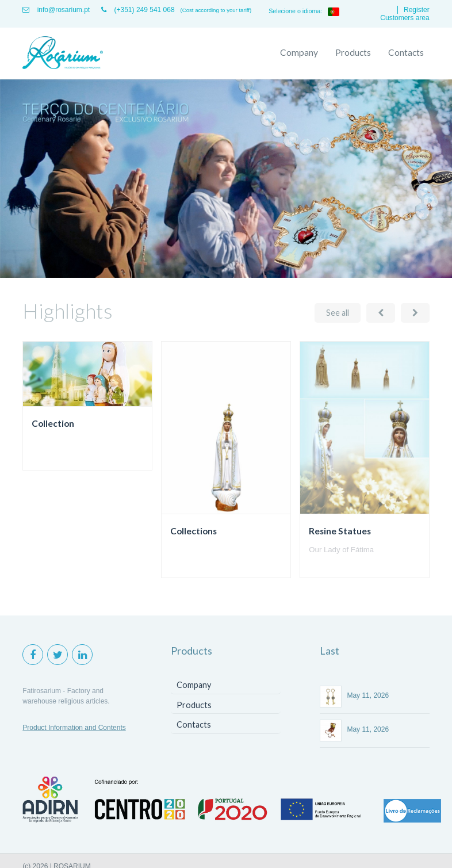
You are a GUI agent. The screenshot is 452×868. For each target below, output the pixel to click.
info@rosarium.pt (56, 10)
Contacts (406, 52)
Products (353, 52)
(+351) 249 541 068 (138, 10)
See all (338, 313)
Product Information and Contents (74, 728)
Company (299, 52)
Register (417, 10)
